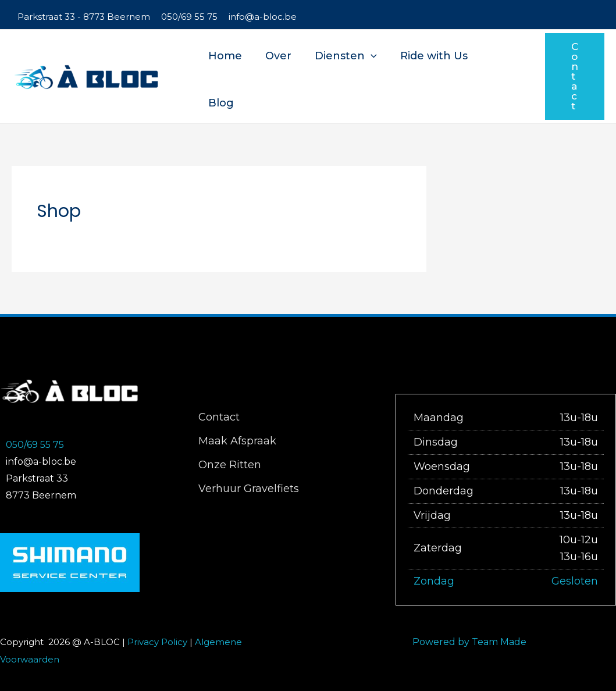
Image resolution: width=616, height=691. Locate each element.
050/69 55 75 (189, 17)
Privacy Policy (157, 642)
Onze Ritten (229, 465)
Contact (218, 417)
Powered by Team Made (469, 642)
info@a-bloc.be (263, 17)
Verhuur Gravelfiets (248, 489)
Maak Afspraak (237, 441)
